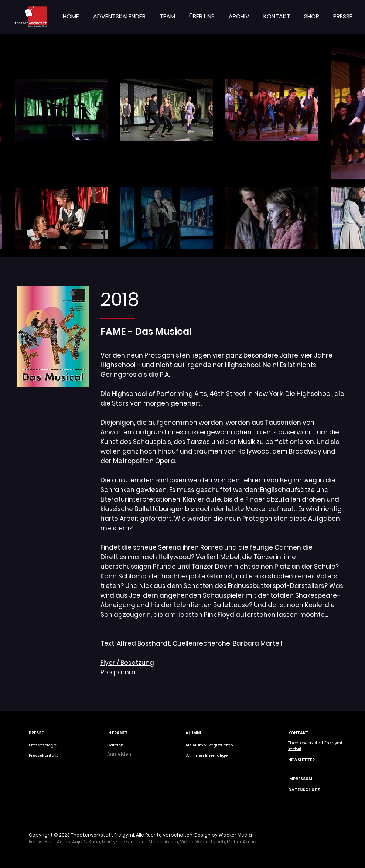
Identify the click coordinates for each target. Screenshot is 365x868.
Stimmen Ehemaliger (207, 755)
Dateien (115, 745)
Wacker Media (235, 835)
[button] (167, 17)
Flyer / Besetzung (127, 663)
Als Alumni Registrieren (209, 745)
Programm (118, 672)
